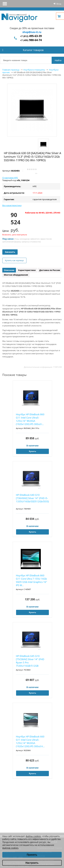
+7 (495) (31, 40)
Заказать (10, 252)
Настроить (32, 863)
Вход (59, 4)
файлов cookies (10, 848)
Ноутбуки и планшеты (34, 70)
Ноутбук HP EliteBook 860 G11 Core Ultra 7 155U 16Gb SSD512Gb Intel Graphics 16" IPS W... (31, 580)
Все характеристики (12, 205)
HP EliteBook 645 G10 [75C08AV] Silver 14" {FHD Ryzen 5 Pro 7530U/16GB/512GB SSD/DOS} (30, 661)
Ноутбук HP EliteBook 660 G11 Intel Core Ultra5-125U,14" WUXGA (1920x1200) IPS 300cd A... (30, 741)
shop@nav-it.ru (32, 32)
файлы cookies (33, 836)
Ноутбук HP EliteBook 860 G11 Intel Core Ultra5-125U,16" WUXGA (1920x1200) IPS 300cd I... (30, 419)
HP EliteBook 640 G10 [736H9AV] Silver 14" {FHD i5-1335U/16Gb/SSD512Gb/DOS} (32, 498)
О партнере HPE (10, 178)
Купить (32, 451)
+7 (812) (31, 36)
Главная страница (11, 70)
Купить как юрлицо (14, 260)
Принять (32, 855)
